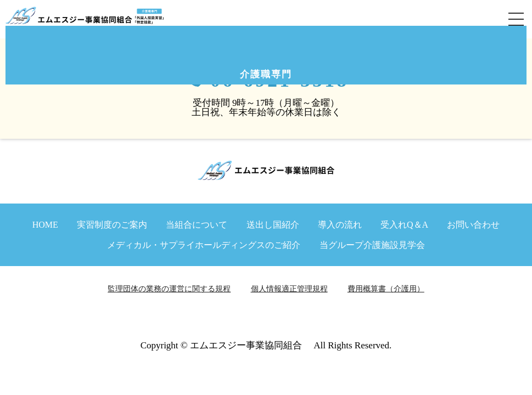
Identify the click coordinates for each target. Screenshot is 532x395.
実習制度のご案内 (112, 225)
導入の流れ (340, 225)
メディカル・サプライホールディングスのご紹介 (204, 245)
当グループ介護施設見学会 (372, 245)
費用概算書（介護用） (386, 289)
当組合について (197, 225)
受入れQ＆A (404, 225)
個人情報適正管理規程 (289, 289)
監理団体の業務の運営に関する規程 (169, 289)
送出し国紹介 (273, 225)
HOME (45, 225)
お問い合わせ (473, 225)
